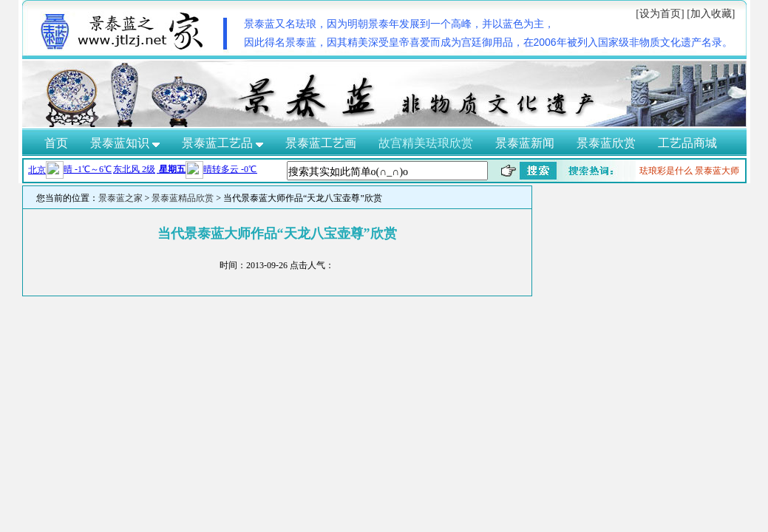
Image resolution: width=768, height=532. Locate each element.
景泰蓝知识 (125, 143)
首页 (56, 143)
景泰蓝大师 (717, 171)
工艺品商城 (687, 143)
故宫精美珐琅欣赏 (426, 143)
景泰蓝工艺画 (321, 143)
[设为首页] (660, 14)
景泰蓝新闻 (525, 143)
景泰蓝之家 (120, 198)
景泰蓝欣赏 (606, 143)
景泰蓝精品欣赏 (183, 198)
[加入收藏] (711, 14)
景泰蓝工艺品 (222, 143)
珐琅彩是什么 (666, 171)
